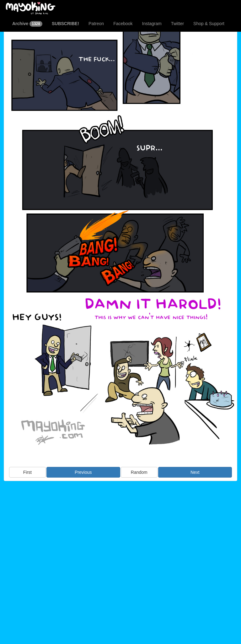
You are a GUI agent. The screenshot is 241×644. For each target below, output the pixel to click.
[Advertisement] (120, 532)
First (27, 472)
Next (195, 472)
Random (139, 472)
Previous (83, 472)
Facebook (123, 24)
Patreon (96, 24)
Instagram (152, 24)
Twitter (177, 24)
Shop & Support (209, 24)
